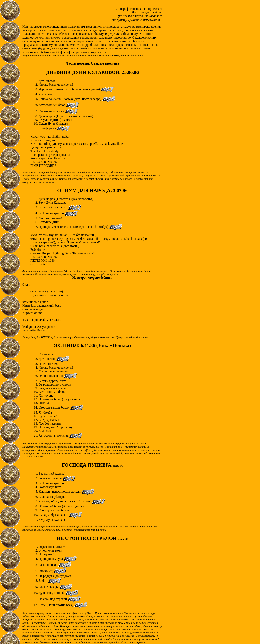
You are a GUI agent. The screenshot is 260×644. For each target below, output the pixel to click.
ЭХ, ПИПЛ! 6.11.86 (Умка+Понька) (93, 345)
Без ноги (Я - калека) (53, 207)
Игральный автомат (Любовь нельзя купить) (70, 89)
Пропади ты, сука (51, 559)
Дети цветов (47, 359)
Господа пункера (50, 478)
